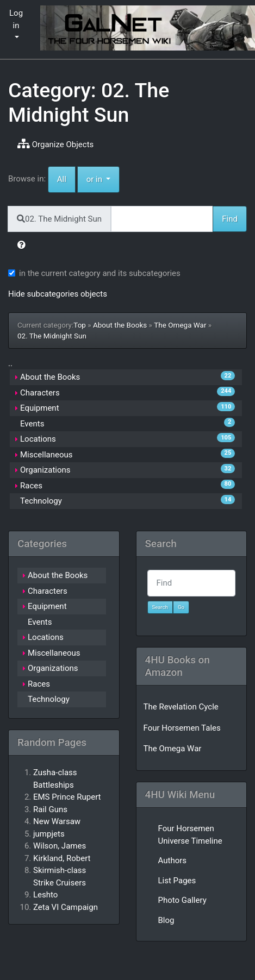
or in (103, 178)
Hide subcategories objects (58, 294)
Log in (16, 19)
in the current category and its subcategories (100, 273)
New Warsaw (57, 821)
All (62, 179)
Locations (38, 439)
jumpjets (49, 834)
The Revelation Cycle (181, 707)
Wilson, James (60, 846)
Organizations (45, 470)
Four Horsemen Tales (182, 728)
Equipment (40, 408)
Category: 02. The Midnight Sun (89, 102)
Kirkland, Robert (62, 858)
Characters (40, 393)
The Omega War (180, 325)
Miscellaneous (46, 455)
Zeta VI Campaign (66, 907)
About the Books (120, 325)
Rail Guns (50, 809)
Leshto (45, 895)
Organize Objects (55, 144)
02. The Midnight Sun (52, 336)
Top (80, 325)
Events (32, 424)
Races (31, 486)
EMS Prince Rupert (67, 797)
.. (10, 363)
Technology (41, 501)
